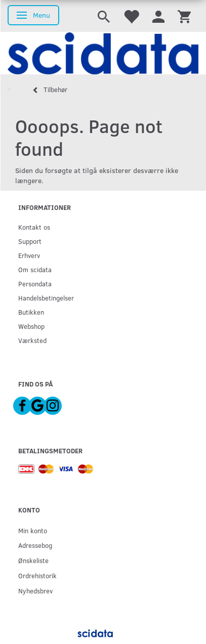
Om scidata (35, 269)
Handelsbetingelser (46, 298)
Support (30, 241)
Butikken (31, 312)
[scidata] (103, 53)
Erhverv (29, 255)
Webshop (31, 326)
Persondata (35, 284)
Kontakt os (34, 227)
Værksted (32, 340)
